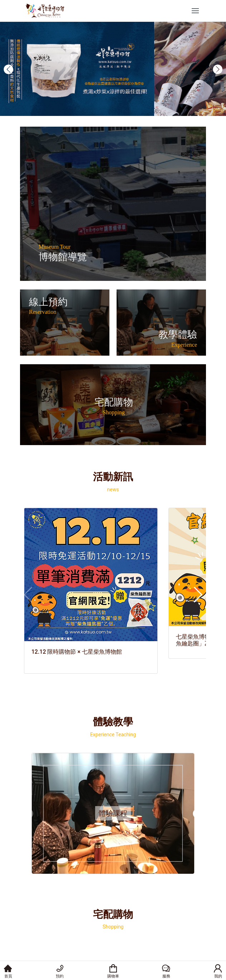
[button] (8, 69)
